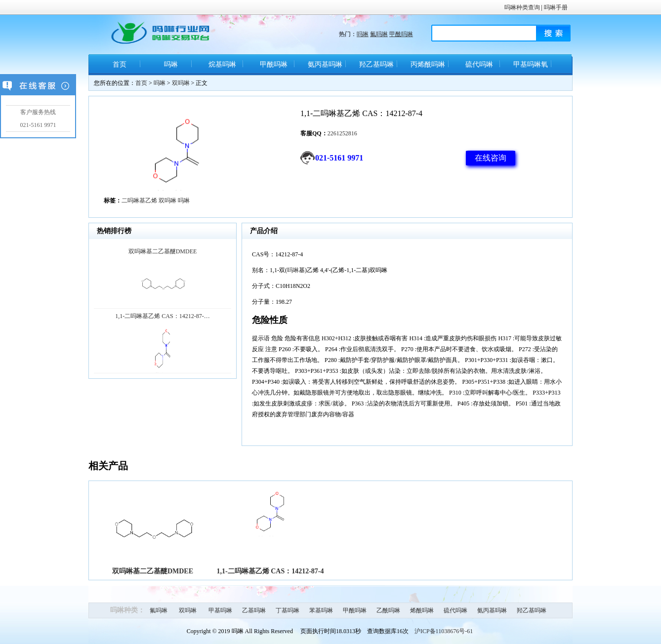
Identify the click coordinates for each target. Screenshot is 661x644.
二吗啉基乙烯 (139, 201)
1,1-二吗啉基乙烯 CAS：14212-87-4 (270, 571)
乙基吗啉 (254, 610)
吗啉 (363, 34)
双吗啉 (181, 83)
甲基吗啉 (220, 610)
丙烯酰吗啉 (428, 64)
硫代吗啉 (479, 64)
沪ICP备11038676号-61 (444, 631)
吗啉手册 (556, 7)
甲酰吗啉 (401, 34)
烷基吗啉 (222, 64)
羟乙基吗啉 (376, 64)
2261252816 (342, 133)
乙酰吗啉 (388, 610)
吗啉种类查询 (522, 7)
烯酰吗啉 (422, 610)
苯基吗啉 (321, 610)
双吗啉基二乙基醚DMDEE (153, 571)
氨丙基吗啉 (325, 64)
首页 (120, 64)
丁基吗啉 (288, 610)
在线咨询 (491, 158)
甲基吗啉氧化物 (531, 68)
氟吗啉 (379, 34)
